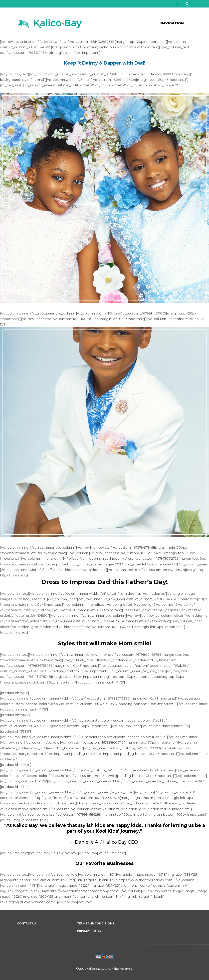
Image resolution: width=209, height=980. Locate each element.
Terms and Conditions (96, 923)
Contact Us (27, 923)
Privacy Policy (89, 931)
